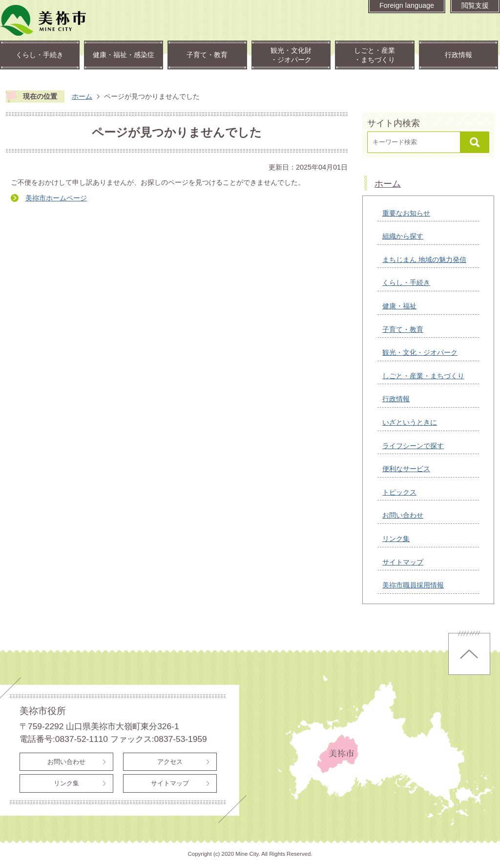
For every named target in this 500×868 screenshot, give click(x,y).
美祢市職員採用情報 (413, 585)
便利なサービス (406, 469)
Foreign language (407, 5)
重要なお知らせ (406, 213)
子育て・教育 (207, 55)
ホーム (82, 96)
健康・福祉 (399, 306)
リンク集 (396, 539)
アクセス (170, 762)
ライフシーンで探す (413, 446)
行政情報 (458, 55)
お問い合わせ (403, 515)
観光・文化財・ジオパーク (291, 55)
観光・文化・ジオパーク (420, 352)
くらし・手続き (40, 55)
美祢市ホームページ (56, 198)
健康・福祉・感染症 (124, 55)
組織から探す (403, 236)
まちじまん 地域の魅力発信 (424, 260)
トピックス (399, 492)
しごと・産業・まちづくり (375, 55)
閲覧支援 (475, 5)
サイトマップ (403, 562)
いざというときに (410, 422)
